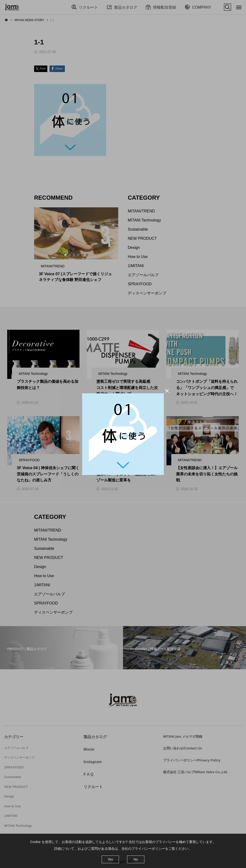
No (136, 859)
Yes (110, 859)
